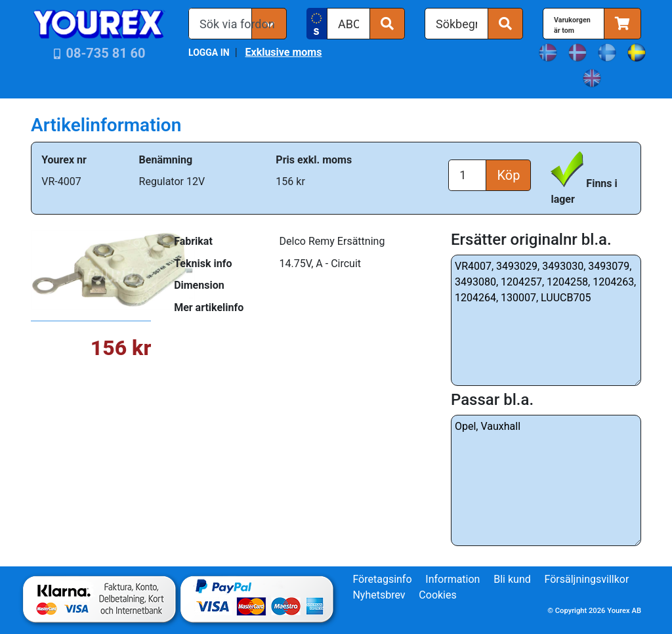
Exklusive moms (283, 52)
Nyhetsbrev (379, 595)
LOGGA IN (209, 53)
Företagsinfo (382, 579)
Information (452, 579)
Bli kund (512, 579)
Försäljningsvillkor (587, 579)
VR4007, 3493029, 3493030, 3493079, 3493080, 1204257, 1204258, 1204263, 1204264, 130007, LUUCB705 (546, 320)
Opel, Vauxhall (546, 480)
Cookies (437, 595)
